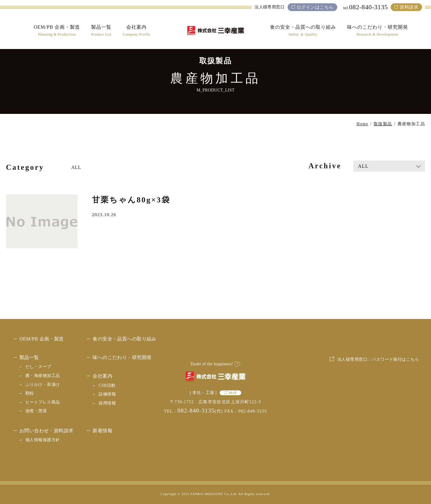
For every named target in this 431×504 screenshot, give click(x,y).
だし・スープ (38, 367)
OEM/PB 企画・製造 (42, 339)
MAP (233, 393)
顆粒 (30, 393)
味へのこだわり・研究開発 (122, 357)
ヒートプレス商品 (43, 402)
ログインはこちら (315, 7)
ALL (76, 167)
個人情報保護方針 (43, 440)
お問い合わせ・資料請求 (46, 431)
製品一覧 (29, 357)
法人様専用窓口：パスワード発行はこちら (378, 404)
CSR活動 (107, 385)
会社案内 (102, 376)
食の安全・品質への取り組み (124, 339)
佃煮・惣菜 (36, 411)
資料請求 (409, 7)
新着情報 (102, 431)
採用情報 (107, 403)
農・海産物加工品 (43, 376)
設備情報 (107, 394)
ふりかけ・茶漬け (43, 385)
